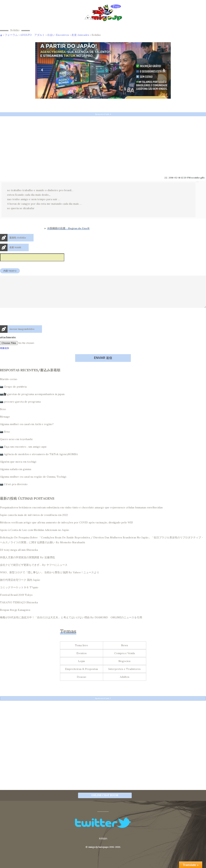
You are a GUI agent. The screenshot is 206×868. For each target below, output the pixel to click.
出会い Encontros (58, 35)
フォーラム (11, 35)
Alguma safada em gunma (16, 476)
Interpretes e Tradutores (124, 676)
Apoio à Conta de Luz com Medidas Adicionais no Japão (35, 537)
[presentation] (28, 331)
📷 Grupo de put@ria (13, 393)
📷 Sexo (5, 438)
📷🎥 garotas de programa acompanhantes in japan (32, 401)
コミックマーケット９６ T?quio (19, 594)
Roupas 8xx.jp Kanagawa (15, 617)
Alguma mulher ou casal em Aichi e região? (27, 431)
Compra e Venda (125, 660)
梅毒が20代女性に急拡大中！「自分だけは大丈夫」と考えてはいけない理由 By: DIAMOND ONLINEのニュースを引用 (71, 624)
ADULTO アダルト (33, 35)
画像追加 (4, 355)
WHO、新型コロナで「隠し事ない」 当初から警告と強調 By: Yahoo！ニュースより (50, 579)
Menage (5, 423)
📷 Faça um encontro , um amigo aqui (23, 453)
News (125, 652)
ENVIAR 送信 (103, 365)
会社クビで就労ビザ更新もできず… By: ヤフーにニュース (34, 572)
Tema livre (82, 652)
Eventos (82, 660)
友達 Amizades (80, 35)
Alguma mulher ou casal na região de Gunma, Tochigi (33, 483)
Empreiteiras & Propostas (82, 676)
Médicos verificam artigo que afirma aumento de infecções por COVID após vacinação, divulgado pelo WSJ (66, 529)
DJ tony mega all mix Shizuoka (19, 557)
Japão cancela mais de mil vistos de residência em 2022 (34, 522)
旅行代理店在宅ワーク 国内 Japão (20, 587)
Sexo (3, 416)
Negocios (124, 668)
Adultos (125, 684)
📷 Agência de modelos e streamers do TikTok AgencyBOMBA (39, 461)
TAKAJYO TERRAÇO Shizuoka (19, 609)
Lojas (82, 668)
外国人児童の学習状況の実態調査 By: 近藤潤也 (27, 564)
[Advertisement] (103, 145)
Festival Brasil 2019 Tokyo (16, 602)
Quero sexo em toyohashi (16, 446)
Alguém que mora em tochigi (18, 468)
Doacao (82, 684)
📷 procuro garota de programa (20, 408)
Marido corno (9, 386)
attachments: (8, 344)
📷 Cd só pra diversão (14, 491)
